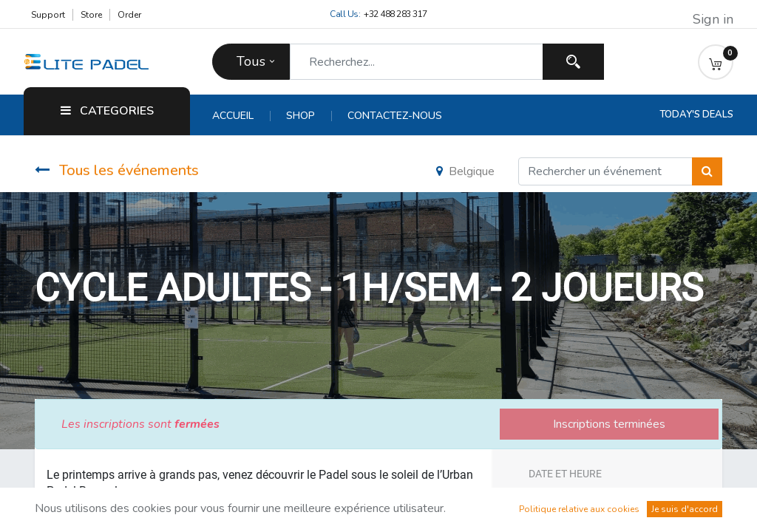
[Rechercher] (707, 171)
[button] (716, 62)
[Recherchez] (573, 62)
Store (91, 15)
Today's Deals (696, 115)
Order (129, 15)
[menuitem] (241, 116)
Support (48, 15)
